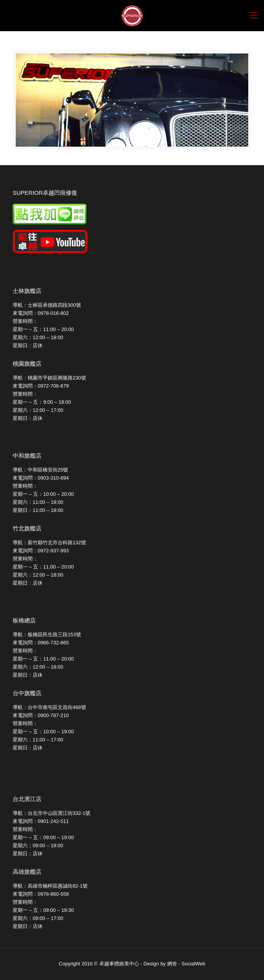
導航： (20, 813)
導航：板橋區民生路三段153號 (47, 635)
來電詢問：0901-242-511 (41, 821)
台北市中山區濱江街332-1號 (59, 813)
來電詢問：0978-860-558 (41, 894)
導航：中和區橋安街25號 (40, 470)
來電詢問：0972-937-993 (41, 551)
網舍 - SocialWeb (186, 964)
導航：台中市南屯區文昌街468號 (49, 707)
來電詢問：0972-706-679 (41, 386)
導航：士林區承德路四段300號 (47, 305)
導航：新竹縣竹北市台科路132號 (49, 543)
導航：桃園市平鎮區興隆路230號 (49, 378)
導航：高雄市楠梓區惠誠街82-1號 (50, 886)
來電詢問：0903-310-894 (41, 478)
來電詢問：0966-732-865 (41, 643)
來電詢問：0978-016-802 (41, 313)
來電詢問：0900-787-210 (41, 715)
